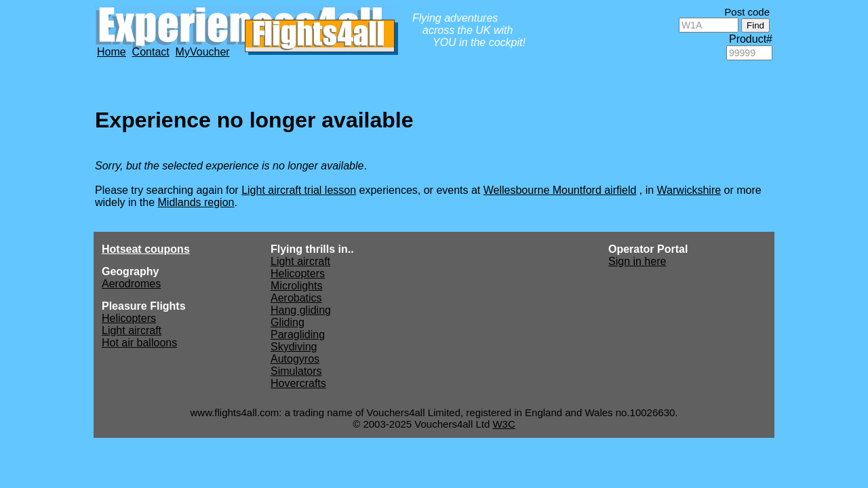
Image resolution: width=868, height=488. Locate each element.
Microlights (296, 286)
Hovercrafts (298, 383)
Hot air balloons (139, 343)
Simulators (296, 371)
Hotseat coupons (146, 249)
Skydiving (294, 347)
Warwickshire (689, 190)
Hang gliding (301, 310)
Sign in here (637, 261)
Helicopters (129, 318)
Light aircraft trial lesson (299, 190)
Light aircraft (132, 330)
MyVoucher (203, 52)
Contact (151, 52)
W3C (504, 424)
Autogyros (295, 359)
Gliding (288, 322)
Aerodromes (131, 284)
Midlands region (196, 202)
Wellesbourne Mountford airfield (560, 190)
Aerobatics (296, 298)
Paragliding (298, 334)
